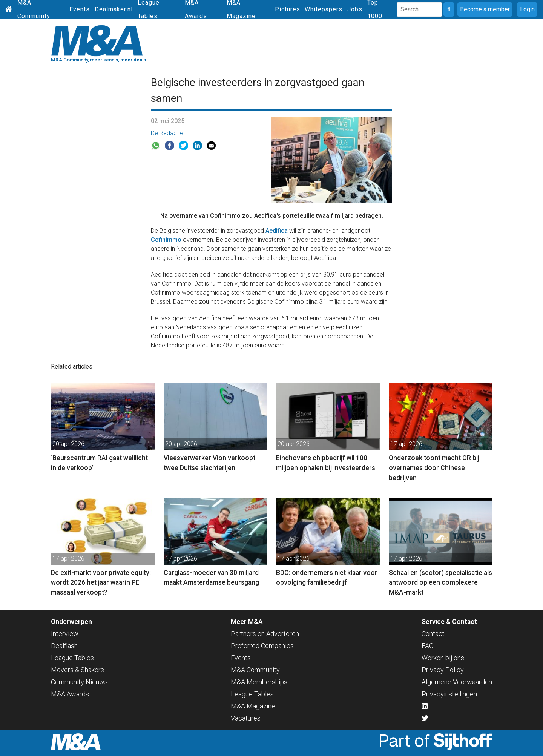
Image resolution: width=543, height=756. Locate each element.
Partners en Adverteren (265, 634)
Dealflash (64, 646)
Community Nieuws (79, 682)
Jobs (355, 9)
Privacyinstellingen (449, 694)
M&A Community (255, 670)
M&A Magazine (253, 706)
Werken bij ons (443, 658)
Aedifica (277, 231)
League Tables (72, 658)
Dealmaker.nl (114, 9)
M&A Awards (70, 694)
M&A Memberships (259, 682)
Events (80, 9)
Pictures (288, 9)
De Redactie (167, 133)
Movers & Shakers (77, 670)
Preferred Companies (262, 646)
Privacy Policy (443, 670)
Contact (433, 634)
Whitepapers (324, 9)
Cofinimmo (166, 240)
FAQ (428, 646)
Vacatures (246, 718)
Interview (65, 634)
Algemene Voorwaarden (457, 682)
